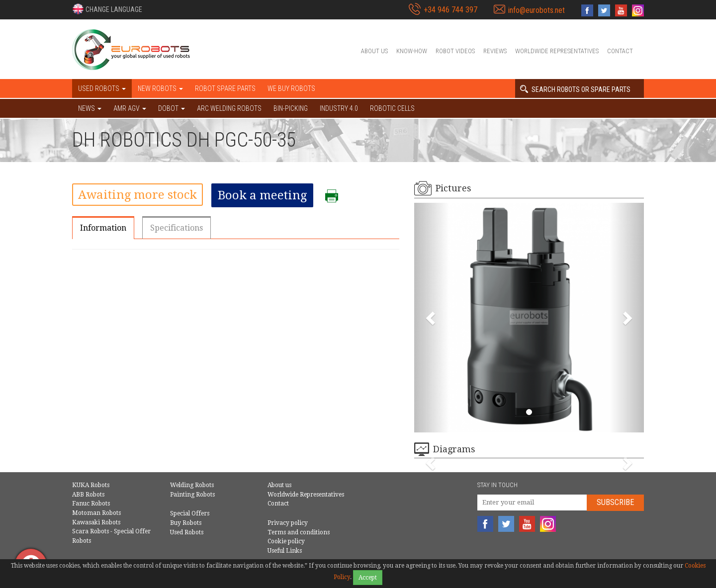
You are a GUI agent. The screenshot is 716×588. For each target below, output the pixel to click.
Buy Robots (186, 523)
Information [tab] (103, 228)
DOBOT (172, 108)
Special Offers (190, 513)
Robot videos (455, 51)
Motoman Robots (96, 513)
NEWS (90, 108)
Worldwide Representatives (557, 51)
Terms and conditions (299, 532)
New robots (160, 88)
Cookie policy (286, 541)
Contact (620, 51)
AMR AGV (130, 108)
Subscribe (615, 502)
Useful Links (285, 551)
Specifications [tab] (177, 228)
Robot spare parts (225, 88)
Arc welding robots (229, 108)
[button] (107, 9)
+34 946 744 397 (450, 10)
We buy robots (291, 88)
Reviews (495, 51)
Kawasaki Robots (96, 522)
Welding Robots (192, 485)
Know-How (412, 51)
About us (374, 51)
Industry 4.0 (339, 108)
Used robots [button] (102, 88)
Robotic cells (392, 108)
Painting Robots (192, 495)
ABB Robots (88, 495)
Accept (368, 578)
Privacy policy (288, 523)
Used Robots (187, 532)
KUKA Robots (91, 485)
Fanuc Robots (91, 504)
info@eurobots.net (537, 10)
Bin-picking (291, 108)
